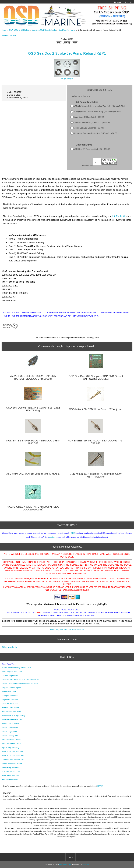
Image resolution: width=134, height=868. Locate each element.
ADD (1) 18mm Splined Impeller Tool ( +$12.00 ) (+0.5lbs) (99, 106)
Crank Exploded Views (12, 684)
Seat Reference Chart (11, 743)
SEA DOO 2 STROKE (19, 30)
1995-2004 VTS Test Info (13, 752)
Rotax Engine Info (10, 732)
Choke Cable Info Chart (12, 680)
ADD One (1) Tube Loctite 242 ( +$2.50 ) (92, 149)
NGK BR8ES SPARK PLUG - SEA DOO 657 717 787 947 (96, 442)
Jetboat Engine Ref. (11, 676)
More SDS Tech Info (11, 776)
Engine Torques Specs (12, 688)
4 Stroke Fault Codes (11, 772)
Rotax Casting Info (10, 736)
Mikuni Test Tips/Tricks (12, 712)
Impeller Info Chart (10, 700)
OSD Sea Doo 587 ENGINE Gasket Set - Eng (33, 409)
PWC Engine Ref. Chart (12, 672)
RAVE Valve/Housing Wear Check (17, 668)
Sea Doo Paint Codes (11, 739)
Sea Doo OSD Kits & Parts (44, 30)
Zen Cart (86, 864)
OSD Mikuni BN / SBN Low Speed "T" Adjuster (96, 409)
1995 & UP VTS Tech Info (13, 756)
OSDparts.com (65, 864)
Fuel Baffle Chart (9, 691)
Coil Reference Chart (31, 680)
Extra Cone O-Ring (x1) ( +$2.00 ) (89, 117)
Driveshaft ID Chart (30, 684)
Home (117, 2)
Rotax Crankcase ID (11, 728)
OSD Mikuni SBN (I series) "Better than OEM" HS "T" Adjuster (96, 475)
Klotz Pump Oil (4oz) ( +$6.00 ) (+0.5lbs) (91, 122)
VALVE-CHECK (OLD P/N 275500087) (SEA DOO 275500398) (33, 508)
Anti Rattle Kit (118, 216)
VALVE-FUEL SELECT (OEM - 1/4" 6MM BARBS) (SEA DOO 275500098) (33, 377)
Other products (9, 647)
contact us (54, 537)
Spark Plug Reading (11, 748)
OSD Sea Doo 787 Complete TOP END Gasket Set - (96, 378)
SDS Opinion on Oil (10, 724)
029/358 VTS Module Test (13, 759)
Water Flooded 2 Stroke (12, 763)
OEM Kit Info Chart (10, 704)
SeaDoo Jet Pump (67, 30)
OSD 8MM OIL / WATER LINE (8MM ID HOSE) (33, 474)
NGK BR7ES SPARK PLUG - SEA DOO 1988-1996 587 (33, 442)
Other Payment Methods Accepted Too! (67, 630)
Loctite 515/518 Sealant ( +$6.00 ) (89, 128)
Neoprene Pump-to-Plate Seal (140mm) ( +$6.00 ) (96, 133)
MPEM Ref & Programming (14, 715)
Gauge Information (10, 696)
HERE (72, 533)
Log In (129, 2)
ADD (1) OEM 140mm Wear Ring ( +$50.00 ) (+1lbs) (97, 111)
